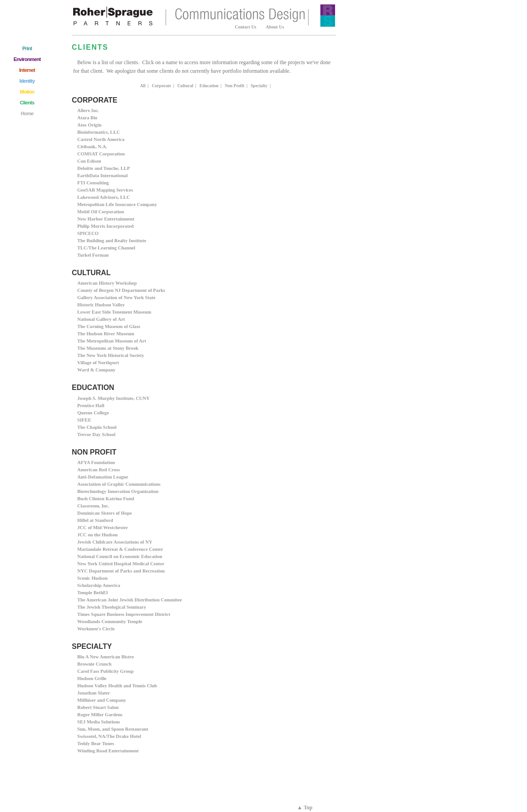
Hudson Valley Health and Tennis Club (117, 686)
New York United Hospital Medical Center (121, 564)
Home (27, 113)
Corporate (161, 86)
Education (209, 86)
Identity (27, 81)
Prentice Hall (91, 406)
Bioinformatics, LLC (99, 132)
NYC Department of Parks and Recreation (121, 571)
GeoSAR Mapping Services (105, 190)
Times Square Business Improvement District (124, 614)
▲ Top (305, 807)
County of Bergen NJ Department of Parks (121, 290)
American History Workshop (107, 283)
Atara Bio (87, 118)
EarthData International (103, 176)
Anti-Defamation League (103, 477)
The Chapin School (97, 427)
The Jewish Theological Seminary (112, 607)
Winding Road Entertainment (108, 751)
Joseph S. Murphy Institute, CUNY (113, 398)
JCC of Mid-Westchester (103, 528)
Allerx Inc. (88, 110)
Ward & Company (96, 370)
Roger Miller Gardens (100, 715)
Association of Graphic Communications (119, 484)
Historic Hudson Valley (101, 305)
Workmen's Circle (96, 629)
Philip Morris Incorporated (105, 226)
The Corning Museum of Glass (109, 326)
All (143, 86)
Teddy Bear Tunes (96, 744)
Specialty (259, 86)
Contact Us (246, 27)
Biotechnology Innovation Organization (118, 491)
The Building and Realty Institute (112, 241)
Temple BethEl (92, 593)
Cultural (185, 86)
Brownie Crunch (94, 664)
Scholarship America (99, 585)
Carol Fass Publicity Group (105, 671)
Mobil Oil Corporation (101, 212)
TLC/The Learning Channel (106, 248)
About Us (275, 27)
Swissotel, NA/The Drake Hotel (109, 736)
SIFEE (84, 420)
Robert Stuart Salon (98, 707)
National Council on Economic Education (120, 556)
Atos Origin (89, 125)
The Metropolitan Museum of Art (112, 341)
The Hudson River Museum (106, 334)
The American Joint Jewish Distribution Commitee (130, 600)
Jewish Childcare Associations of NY (115, 542)
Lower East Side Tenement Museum (114, 312)
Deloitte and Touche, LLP (104, 168)
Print (27, 48)
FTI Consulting (93, 183)
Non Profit (235, 86)
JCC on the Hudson (98, 535)
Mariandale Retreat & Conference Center (120, 549)
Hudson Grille (92, 678)
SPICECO (88, 233)
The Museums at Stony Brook (108, 348)
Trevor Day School (96, 434)
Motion (27, 92)
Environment (27, 59)
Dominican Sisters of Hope (105, 513)
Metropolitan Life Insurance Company (117, 204)
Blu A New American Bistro (105, 657)
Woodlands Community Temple (110, 622)
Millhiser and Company (102, 700)
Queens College (93, 413)
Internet (27, 70)
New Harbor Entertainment (106, 219)
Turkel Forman (93, 255)
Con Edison (89, 161)
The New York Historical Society (111, 355)
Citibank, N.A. (92, 147)
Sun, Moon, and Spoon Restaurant (113, 729)
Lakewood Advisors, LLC (104, 197)
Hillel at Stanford (95, 520)
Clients (27, 103)
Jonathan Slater (94, 693)
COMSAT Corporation (101, 154)
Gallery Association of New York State (116, 298)
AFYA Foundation (96, 462)
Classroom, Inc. (93, 506)
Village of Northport (98, 363)
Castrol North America (101, 139)
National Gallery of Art (101, 319)
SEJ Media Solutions (99, 722)
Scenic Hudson (92, 578)
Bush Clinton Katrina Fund (106, 499)
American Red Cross (99, 470)
